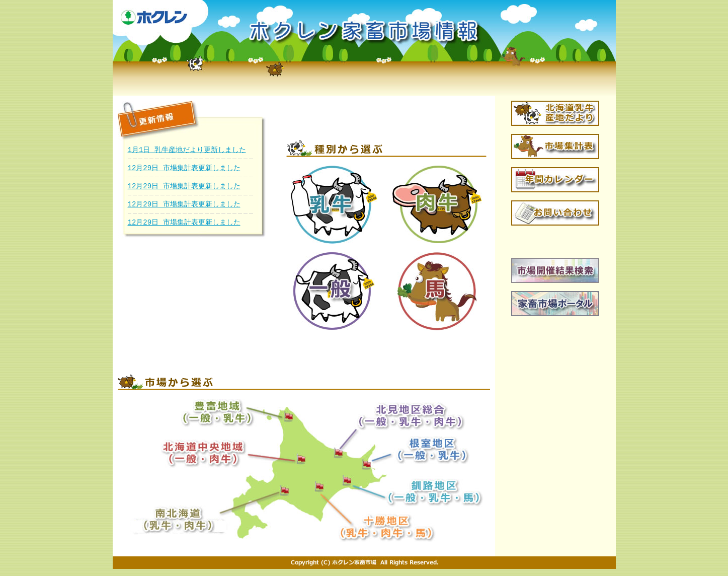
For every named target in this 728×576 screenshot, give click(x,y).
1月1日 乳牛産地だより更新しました (187, 150)
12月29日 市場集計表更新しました (184, 168)
